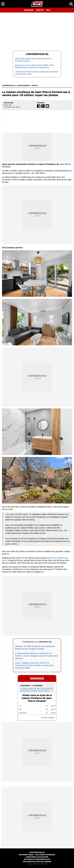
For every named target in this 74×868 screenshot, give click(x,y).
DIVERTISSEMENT (24, 86)
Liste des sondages (48, 718)
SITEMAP (36, 864)
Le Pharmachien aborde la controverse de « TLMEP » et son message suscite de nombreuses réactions (36, 656)
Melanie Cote (8, 105)
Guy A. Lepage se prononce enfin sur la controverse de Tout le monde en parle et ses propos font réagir (34, 665)
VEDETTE (40, 10)
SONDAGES (29, 10)
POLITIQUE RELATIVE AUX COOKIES (37, 862)
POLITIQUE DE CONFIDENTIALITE (37, 859)
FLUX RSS (30, 864)
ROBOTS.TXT (43, 864)
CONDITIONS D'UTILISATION (37, 857)
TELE (48, 10)
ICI (8, 554)
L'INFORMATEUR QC (9, 86)
